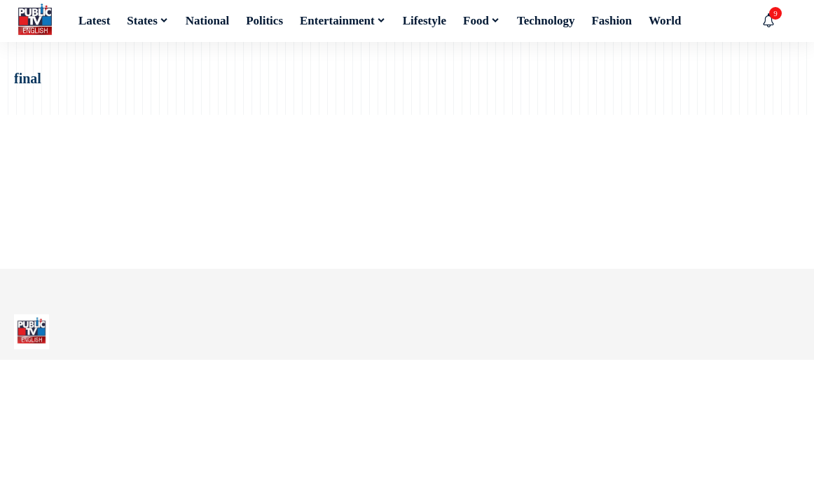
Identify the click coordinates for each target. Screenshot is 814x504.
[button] (789, 21)
